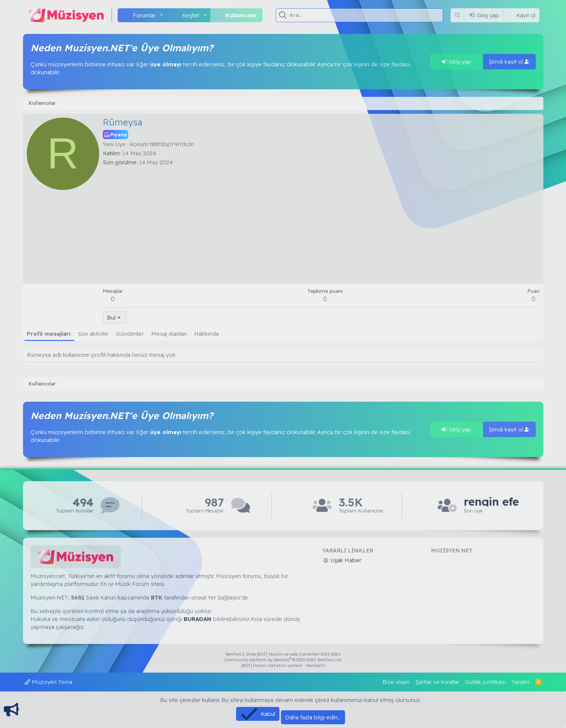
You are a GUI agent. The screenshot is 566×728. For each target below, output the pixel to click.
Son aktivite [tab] (93, 334)
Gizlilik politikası (485, 682)
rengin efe (491, 502)
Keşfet (191, 15)
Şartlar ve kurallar (437, 682)
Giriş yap (456, 62)
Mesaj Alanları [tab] (169, 334)
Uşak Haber (345, 560)
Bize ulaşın (396, 682)
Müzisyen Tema (48, 682)
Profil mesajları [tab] (49, 334)
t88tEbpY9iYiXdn (172, 144)
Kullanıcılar (241, 15)
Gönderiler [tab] (130, 334)
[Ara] (366, 15)
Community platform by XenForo (283, 660)
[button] (162, 15)
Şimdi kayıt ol (509, 62)
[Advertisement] (321, 223)
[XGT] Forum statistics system (283, 665)
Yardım (521, 682)
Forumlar (144, 15)
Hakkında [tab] (206, 334)
